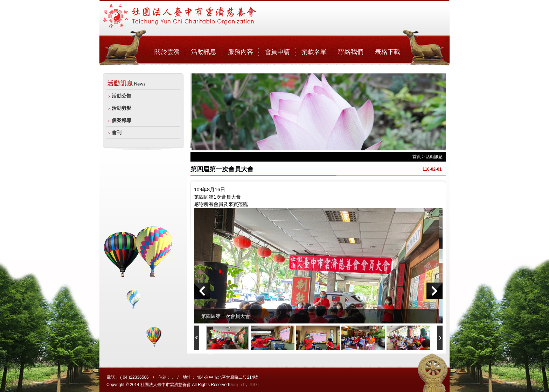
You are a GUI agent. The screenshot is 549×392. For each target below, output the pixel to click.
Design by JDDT (244, 385)
